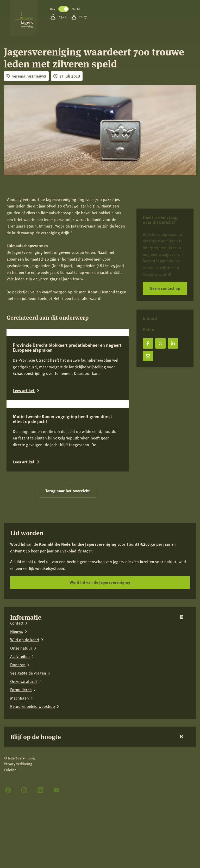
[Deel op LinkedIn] (173, 343)
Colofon (10, 846)
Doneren (18, 741)
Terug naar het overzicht (68, 567)
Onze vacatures (24, 757)
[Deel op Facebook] (148, 343)
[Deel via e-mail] (148, 356)
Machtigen (20, 774)
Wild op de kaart (25, 716)
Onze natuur (21, 724)
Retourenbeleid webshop (33, 782)
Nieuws (17, 707)
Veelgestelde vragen (28, 749)
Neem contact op (165, 288)
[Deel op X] (160, 343)
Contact (17, 699)
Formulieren (21, 766)
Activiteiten (20, 732)
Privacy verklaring (18, 840)
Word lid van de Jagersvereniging (100, 658)
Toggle (64, 9)
